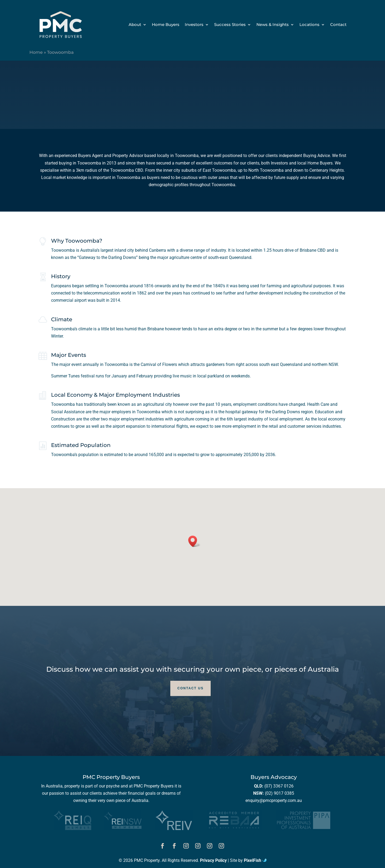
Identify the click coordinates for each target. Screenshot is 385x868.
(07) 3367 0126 (279, 786)
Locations (309, 25)
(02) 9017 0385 (280, 793)
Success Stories (230, 25)
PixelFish (255, 860)
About (135, 25)
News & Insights (273, 25)
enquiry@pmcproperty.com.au (274, 800)
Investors (194, 25)
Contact (338, 25)
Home (36, 52)
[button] (194, 541)
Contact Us (191, 688)
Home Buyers (166, 25)
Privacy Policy (213, 860)
